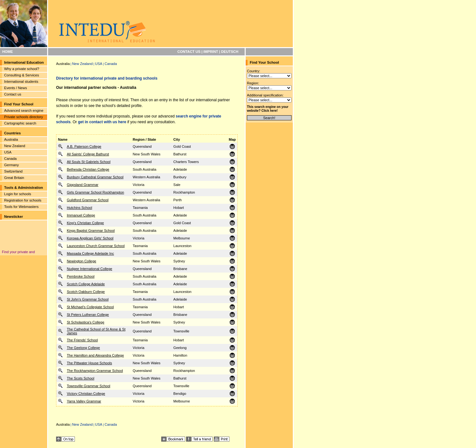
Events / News (16, 88)
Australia (11, 139)
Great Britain (14, 178)
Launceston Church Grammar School (96, 246)
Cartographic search (20, 123)
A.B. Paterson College (84, 146)
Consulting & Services (22, 75)
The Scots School (81, 378)
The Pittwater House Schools (90, 363)
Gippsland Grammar (83, 185)
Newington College (82, 261)
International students (21, 82)
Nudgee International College (90, 269)
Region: (253, 83)
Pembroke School (81, 276)
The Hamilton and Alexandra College (95, 355)
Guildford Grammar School (88, 200)
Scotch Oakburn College (86, 292)
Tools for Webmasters (21, 207)
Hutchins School (80, 208)
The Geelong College (83, 348)
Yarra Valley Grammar (84, 401)
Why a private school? (22, 69)
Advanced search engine (24, 110)
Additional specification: (265, 95)
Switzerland (13, 171)
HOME (8, 52)
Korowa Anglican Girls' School (90, 238)
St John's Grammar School (88, 299)
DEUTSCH (230, 52)
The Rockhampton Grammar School (95, 371)
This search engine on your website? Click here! (268, 109)
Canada (10, 159)
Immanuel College (81, 215)
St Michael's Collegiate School (90, 307)
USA (8, 152)
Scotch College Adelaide (86, 284)
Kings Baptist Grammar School (91, 231)
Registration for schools (23, 200)
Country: (254, 71)
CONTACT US (189, 52)
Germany (11, 165)
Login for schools (18, 194)
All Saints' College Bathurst (88, 154)
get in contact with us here (102, 122)
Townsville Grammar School (89, 386)
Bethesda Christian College (88, 169)
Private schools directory (24, 117)
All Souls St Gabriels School (89, 162)
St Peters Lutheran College (88, 315)
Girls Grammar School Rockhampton (96, 192)
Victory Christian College (86, 394)
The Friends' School (82, 340)
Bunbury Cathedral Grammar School (95, 177)
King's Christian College (85, 223)
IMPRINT (211, 52)
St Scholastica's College (86, 322)
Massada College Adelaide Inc (90, 253)
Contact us (13, 94)
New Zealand (15, 146)
